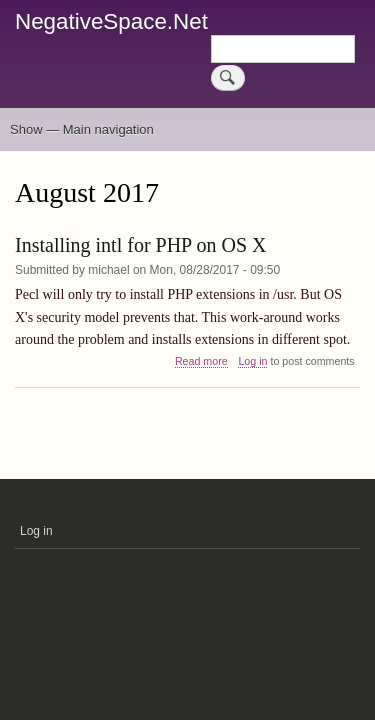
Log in (252, 361)
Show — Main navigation (82, 129)
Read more (201, 361)
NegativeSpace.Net (111, 21)
